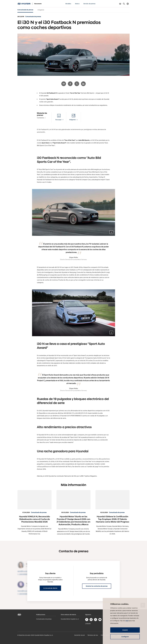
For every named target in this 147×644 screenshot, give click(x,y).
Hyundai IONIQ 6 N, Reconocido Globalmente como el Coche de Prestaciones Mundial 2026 (34, 519)
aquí (127, 621)
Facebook (70, 84)
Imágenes (41, 10)
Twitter (77, 84)
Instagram (91, 620)
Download (111, 232)
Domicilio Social (79, 635)
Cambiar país (128, 4)
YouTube (100, 620)
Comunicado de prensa (25, 10)
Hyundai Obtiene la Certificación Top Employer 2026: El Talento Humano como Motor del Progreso (112, 519)
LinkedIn (83, 84)
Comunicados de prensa (44, 619)
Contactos (40, 118)
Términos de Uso (93, 635)
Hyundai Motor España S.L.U (70, 619)
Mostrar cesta (120, 4)
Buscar (124, 4)
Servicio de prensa (89, 4)
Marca (77, 4)
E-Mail (64, 84)
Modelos (68, 4)
